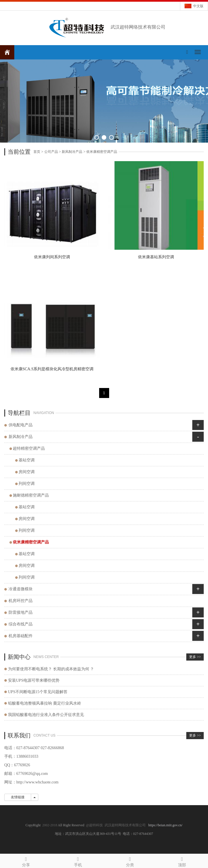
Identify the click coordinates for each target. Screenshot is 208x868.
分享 (26, 861)
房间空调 (27, 472)
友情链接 (18, 797)
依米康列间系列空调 (52, 257)
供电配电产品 (21, 425)
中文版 (198, 6)
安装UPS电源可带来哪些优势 (34, 680)
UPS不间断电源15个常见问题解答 (38, 692)
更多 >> (195, 657)
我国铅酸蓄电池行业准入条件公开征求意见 (46, 715)
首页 (37, 152)
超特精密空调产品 (29, 448)
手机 (78, 861)
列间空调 (27, 484)
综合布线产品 (21, 624)
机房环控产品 (21, 601)
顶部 (182, 861)
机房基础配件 (21, 636)
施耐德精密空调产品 (31, 495)
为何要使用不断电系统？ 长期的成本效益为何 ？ (51, 669)
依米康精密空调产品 (102, 152)
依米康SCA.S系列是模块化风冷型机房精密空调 (52, 369)
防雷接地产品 (21, 612)
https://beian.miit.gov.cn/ (165, 825)
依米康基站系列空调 (156, 257)
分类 (130, 861)
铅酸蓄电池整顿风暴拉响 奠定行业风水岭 (45, 703)
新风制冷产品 (72, 152)
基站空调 (27, 460)
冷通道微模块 (21, 589)
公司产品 (51, 152)
